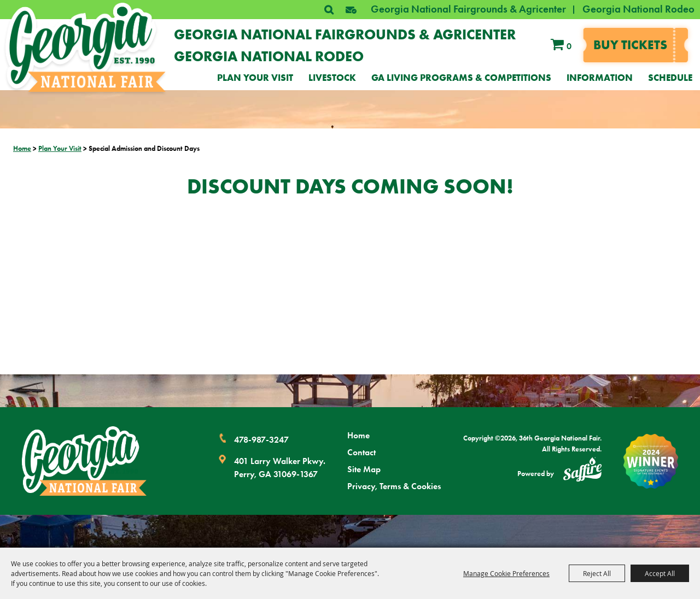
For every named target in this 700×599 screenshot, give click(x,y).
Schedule (670, 78)
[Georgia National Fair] (84, 461)
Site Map (364, 469)
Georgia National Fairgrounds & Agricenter (468, 9)
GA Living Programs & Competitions (461, 78)
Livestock (332, 78)
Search (329, 10)
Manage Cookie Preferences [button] (506, 573)
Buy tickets (630, 45)
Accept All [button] (660, 573)
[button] (351, 10)
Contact (361, 452)
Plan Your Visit (255, 78)
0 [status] (569, 46)
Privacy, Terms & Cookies (394, 486)
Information (600, 78)
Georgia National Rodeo (638, 9)
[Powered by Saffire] (582, 471)
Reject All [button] (597, 573)
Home (22, 148)
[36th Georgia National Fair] (86, 47)
